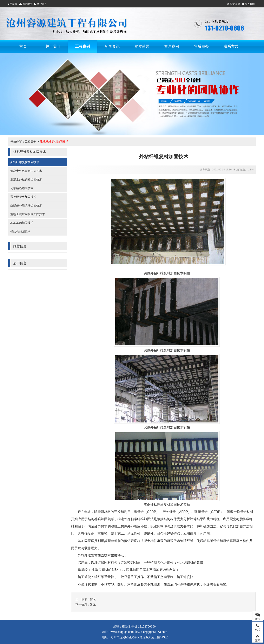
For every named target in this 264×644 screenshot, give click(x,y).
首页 (23, 46)
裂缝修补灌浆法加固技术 (26, 205)
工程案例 (82, 46)
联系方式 (231, 46)
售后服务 (201, 46)
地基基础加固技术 (22, 223)
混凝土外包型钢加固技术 (26, 171)
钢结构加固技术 (20, 231)
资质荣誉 (142, 46)
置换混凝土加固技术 (23, 197)
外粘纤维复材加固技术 (54, 142)
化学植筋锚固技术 (22, 188)
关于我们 (53, 46)
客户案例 (172, 46)
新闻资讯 (112, 46)
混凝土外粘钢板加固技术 (26, 179)
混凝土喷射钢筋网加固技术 (28, 214)
